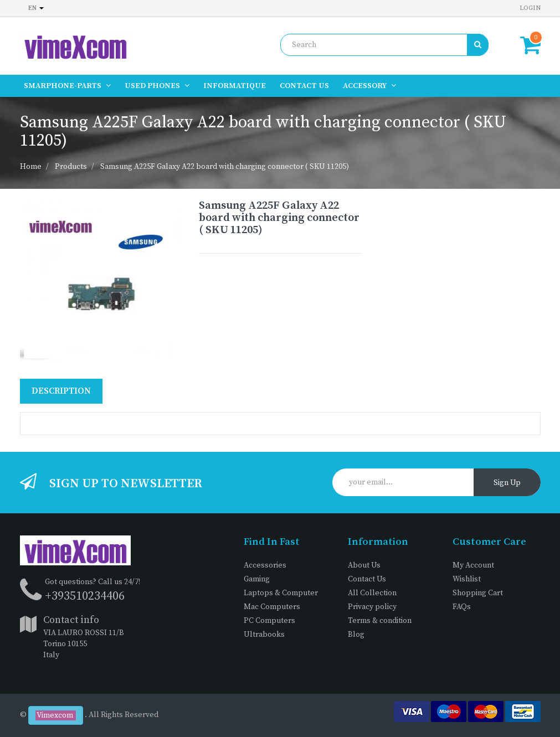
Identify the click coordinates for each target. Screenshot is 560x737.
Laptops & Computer (281, 593)
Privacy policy (372, 607)
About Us (364, 565)
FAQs (462, 607)
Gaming (257, 579)
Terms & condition (380, 621)
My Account (473, 565)
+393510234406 (85, 596)
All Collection (372, 593)
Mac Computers (272, 607)
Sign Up (507, 483)
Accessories (265, 565)
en (36, 8)
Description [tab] (61, 391)
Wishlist (467, 579)
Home (31, 167)
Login (530, 8)
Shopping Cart (478, 593)
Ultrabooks (264, 635)
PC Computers (269, 621)
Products (71, 167)
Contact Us (367, 579)
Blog (356, 635)
